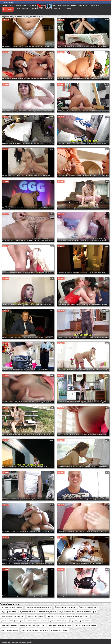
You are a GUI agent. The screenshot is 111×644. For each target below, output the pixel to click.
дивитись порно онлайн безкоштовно (35, 630)
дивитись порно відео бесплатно (60, 625)
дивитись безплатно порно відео (13, 616)
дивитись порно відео (9, 625)
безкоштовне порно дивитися (12, 607)
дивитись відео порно (36, 616)
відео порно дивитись (9, 612)
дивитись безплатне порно (86, 612)
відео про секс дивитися (47, 612)
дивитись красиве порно (55, 616)
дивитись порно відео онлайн (85, 625)
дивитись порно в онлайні (81, 621)
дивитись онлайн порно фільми (78, 616)
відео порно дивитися (28, 612)
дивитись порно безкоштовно (37, 621)
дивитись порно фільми (60, 630)
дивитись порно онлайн (10, 630)
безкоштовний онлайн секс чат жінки (39, 607)
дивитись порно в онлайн (59, 621)
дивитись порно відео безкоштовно (33, 625)
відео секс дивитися (67, 612)
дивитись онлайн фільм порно (12, 621)
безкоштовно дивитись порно (65, 607)
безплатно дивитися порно (88, 607)
